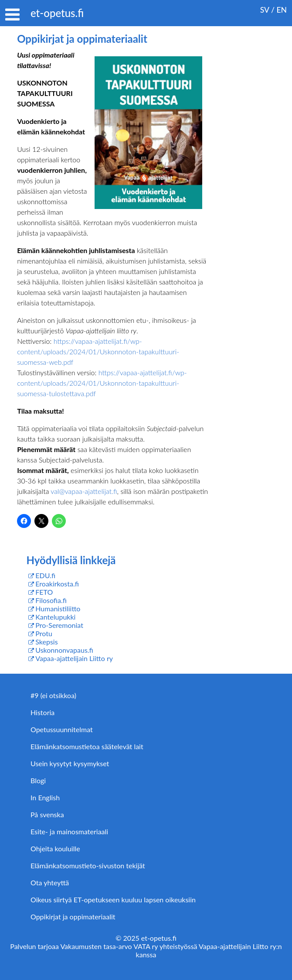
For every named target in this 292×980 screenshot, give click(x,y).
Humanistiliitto (58, 608)
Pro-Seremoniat (59, 625)
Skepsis (46, 642)
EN (282, 10)
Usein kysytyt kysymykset (70, 763)
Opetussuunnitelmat (62, 729)
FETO (44, 592)
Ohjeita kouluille (55, 848)
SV (265, 10)
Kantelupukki (55, 617)
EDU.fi (45, 575)
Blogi (38, 780)
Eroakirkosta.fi (57, 584)
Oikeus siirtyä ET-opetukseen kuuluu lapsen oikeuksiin (113, 899)
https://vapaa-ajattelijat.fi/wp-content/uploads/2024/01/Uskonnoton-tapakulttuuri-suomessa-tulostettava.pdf (102, 383)
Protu (44, 633)
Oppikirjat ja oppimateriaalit (73, 917)
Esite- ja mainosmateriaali (69, 831)
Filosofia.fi (51, 600)
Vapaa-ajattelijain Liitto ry (74, 658)
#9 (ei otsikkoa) (53, 695)
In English (45, 797)
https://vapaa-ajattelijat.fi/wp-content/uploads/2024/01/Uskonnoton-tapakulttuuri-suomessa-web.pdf (98, 351)
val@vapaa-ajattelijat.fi (84, 491)
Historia (42, 712)
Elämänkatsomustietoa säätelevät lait (87, 746)
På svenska (47, 814)
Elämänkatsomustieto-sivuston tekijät (88, 865)
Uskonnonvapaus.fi (64, 650)
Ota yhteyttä (50, 882)
